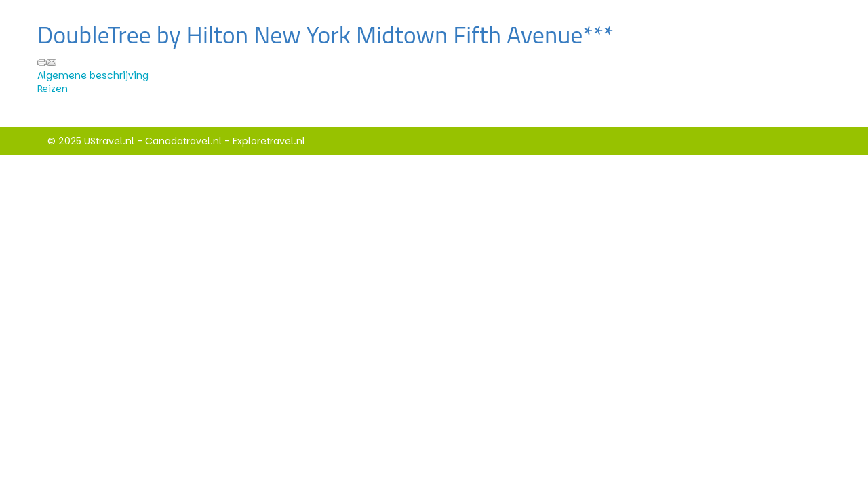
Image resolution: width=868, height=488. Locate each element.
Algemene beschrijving (93, 75)
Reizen (53, 89)
